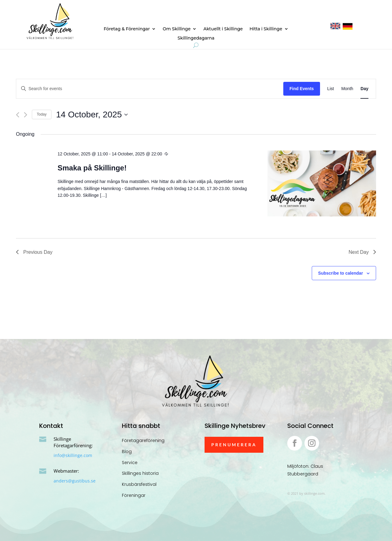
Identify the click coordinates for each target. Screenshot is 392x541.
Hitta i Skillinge (266, 29)
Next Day (362, 252)
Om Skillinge (177, 29)
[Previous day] (18, 115)
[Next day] (26, 115)
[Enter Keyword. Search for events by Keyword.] (150, 89)
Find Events (302, 89)
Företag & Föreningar (127, 29)
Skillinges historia (140, 473)
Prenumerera (234, 445)
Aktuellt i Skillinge (223, 29)
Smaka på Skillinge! (92, 168)
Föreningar (134, 495)
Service (130, 463)
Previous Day (34, 252)
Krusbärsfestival (139, 484)
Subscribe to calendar (341, 273)
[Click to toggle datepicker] (92, 115)
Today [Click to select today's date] (42, 114)
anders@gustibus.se (75, 481)
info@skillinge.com (73, 455)
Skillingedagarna (196, 38)
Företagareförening (143, 440)
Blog (127, 451)
